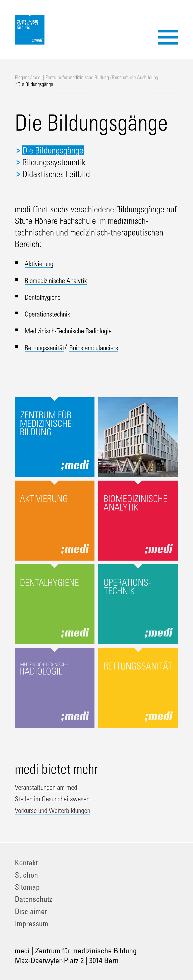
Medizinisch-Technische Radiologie (82, 330)
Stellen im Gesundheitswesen (63, 798)
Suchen (26, 875)
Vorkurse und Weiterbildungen (64, 810)
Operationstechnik (54, 313)
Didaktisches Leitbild (56, 174)
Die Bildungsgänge (53, 150)
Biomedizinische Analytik (65, 280)
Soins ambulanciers (113, 347)
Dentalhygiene (48, 296)
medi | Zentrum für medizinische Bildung (71, 77)
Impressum (32, 923)
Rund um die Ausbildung (135, 77)
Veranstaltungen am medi (56, 787)
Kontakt (26, 862)
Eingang (22, 77)
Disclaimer (31, 911)
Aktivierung (43, 263)
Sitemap (27, 887)
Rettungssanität (51, 347)
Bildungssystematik (54, 162)
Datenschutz (34, 899)
